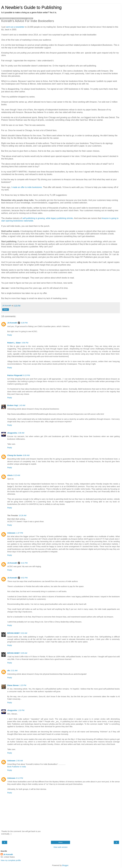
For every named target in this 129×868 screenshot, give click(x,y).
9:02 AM (24, 633)
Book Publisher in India (17, 767)
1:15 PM (23, 685)
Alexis (10, 475)
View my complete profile (11, 860)
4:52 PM (24, 578)
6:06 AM (26, 455)
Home (60, 842)
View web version (60, 847)
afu (9, 671)
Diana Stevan (13, 685)
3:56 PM (25, 343)
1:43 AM (22, 405)
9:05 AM (24, 653)
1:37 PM (20, 533)
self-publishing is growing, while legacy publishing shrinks (48, 218)
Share (6, 310)
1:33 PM (21, 710)
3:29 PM (24, 323)
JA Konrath (12, 323)
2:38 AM (21, 433)
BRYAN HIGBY (14, 633)
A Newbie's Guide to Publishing (31, 7)
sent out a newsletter (15, 27)
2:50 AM (20, 761)
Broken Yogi (13, 405)
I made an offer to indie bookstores (27, 187)
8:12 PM (20, 778)
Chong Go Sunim (15, 455)
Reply (10, 335)
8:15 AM (17, 475)
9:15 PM (27, 375)
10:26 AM (23, 515)
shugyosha (12, 433)
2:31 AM (14, 671)
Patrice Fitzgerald (15, 375)
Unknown (11, 533)
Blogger (65, 865)
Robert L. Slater (14, 343)
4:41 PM (24, 563)
